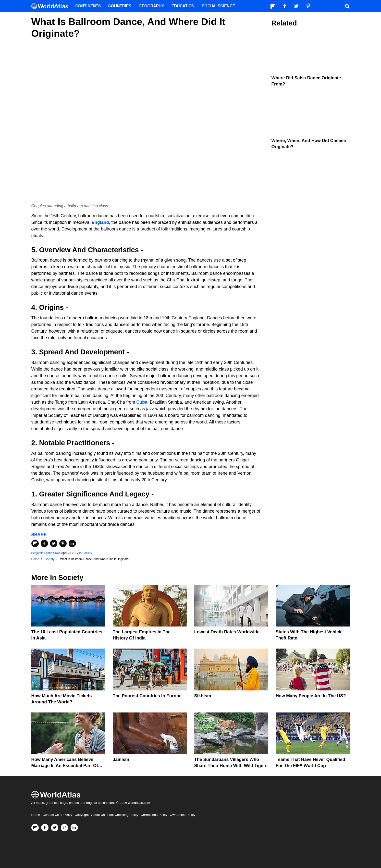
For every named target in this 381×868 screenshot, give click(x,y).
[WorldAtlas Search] (347, 6)
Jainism (121, 759)
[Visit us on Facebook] (45, 828)
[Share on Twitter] (54, 543)
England (100, 222)
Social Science (219, 6)
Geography (151, 6)
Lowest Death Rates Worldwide (227, 632)
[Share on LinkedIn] (72, 543)
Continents (88, 6)
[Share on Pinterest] (63, 543)
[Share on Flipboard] (35, 543)
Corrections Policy (154, 815)
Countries (120, 6)
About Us (98, 815)
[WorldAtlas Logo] (52, 6)
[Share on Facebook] (44, 543)
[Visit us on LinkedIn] (74, 828)
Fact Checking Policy (123, 815)
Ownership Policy (183, 815)
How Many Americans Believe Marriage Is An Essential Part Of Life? (65, 766)
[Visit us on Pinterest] (64, 828)
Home (36, 815)
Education (183, 6)
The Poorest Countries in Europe (147, 696)
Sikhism (203, 696)
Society (87, 553)
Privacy (67, 815)
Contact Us (51, 815)
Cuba (142, 402)
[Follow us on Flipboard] (35, 828)
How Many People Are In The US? (311, 696)
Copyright (82, 815)
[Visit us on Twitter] (55, 828)
